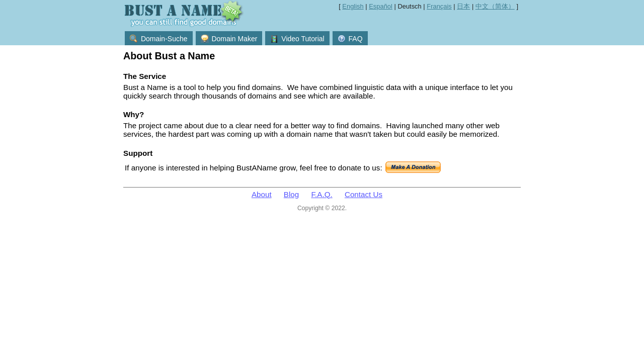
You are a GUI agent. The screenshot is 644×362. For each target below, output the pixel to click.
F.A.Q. (322, 194)
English (353, 6)
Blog (291, 194)
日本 (463, 6)
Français (439, 6)
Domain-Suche (159, 39)
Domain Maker (229, 39)
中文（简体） (495, 6)
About (262, 194)
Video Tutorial (297, 39)
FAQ (350, 39)
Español (381, 6)
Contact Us (364, 194)
